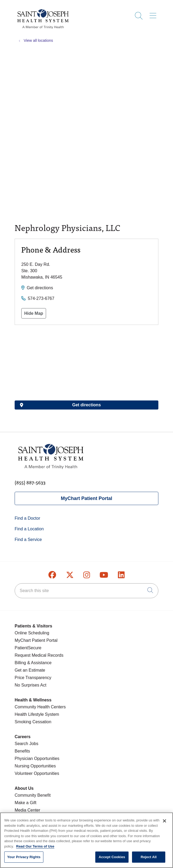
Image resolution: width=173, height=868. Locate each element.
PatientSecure (28, 648)
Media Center (27, 810)
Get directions (40, 288)
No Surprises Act (30, 685)
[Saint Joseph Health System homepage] (43, 29)
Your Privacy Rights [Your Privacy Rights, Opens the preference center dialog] (24, 857)
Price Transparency (33, 678)
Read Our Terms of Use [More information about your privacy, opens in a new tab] (35, 846)
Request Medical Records (39, 655)
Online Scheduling (32, 633)
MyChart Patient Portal (86, 498)
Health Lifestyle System (37, 714)
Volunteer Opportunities (37, 773)
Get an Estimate (30, 670)
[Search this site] (86, 591)
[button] (154, 14)
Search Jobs (26, 744)
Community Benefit (33, 795)
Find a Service (28, 540)
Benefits (22, 751)
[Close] (164, 821)
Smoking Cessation (33, 722)
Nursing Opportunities (35, 766)
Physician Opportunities (37, 759)
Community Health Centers (40, 707)
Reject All (149, 857)
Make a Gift (26, 803)
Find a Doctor (27, 518)
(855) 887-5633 (30, 482)
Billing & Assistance (33, 663)
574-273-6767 (41, 298)
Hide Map (34, 313)
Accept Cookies (112, 857)
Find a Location (29, 529)
